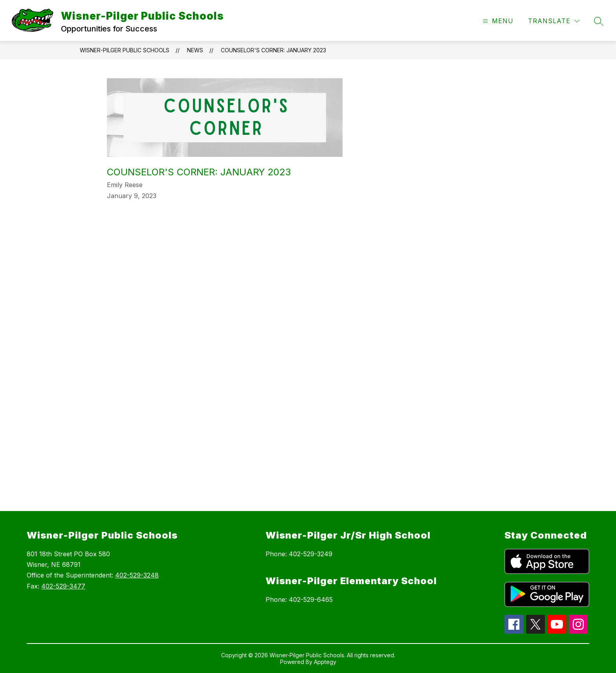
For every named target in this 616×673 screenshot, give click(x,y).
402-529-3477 (63, 586)
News (195, 50)
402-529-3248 (137, 575)
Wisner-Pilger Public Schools (125, 50)
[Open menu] (497, 21)
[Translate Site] (554, 21)
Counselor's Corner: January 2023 (273, 50)
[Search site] (599, 21)
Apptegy (325, 662)
